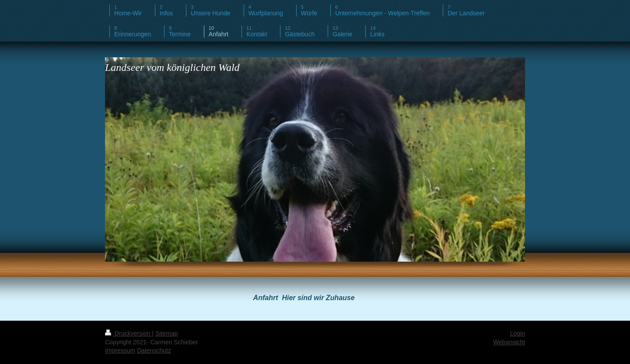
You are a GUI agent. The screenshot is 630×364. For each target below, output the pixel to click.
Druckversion (128, 333)
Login (518, 333)
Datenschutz (154, 350)
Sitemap (166, 333)
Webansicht (509, 342)
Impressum (120, 350)
